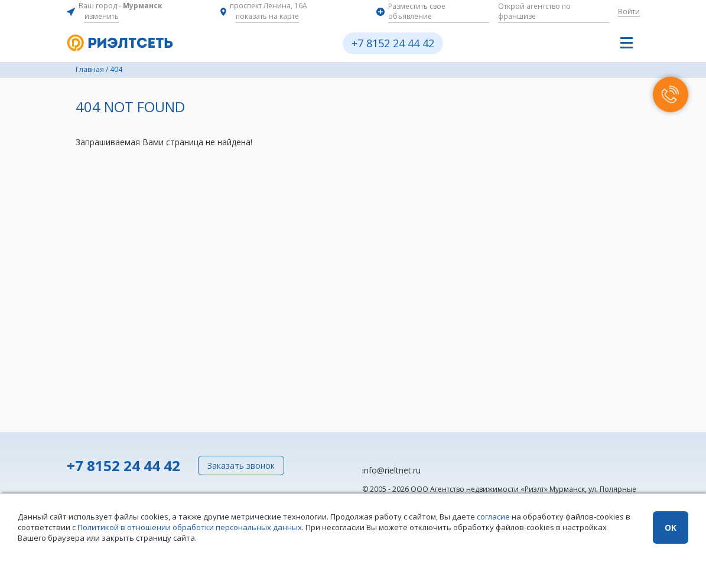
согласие (493, 517)
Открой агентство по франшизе (534, 11)
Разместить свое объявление (417, 11)
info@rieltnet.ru (391, 470)
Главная (90, 69)
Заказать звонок (241, 465)
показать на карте (267, 16)
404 (116, 69)
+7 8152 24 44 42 (393, 43)
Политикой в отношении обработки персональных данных (190, 527)
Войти (629, 12)
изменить (102, 16)
